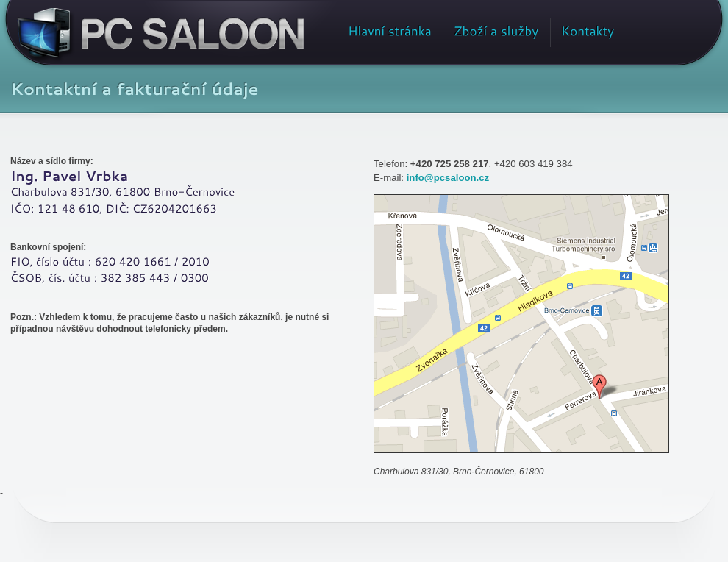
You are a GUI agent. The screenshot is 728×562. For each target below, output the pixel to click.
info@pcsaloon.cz (448, 178)
